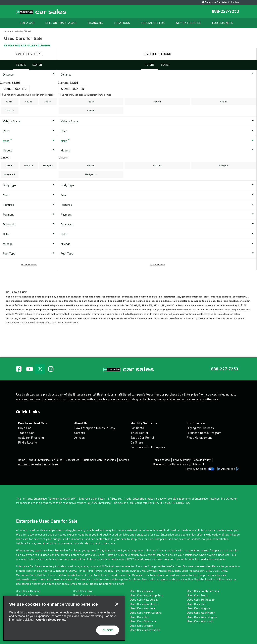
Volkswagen (197, 571)
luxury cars (108, 543)
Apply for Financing (31, 438)
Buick (216, 571)
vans (93, 566)
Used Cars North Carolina (146, 613)
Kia (143, 571)
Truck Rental (139, 433)
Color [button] (29, 234)
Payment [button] (29, 215)
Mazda (163, 571)
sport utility (50, 543)
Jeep (185, 571)
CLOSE (108, 630)
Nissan (125, 571)
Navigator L (10, 174)
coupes (206, 539)
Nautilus (29, 166)
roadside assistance (212, 559)
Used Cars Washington (201, 613)
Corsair (10, 166)
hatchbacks (23, 543)
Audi (96, 575)
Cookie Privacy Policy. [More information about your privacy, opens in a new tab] (51, 620)
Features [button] (29, 205)
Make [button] (29, 141)
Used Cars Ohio (140, 617)
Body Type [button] (29, 185)
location (210, 579)
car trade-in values (99, 579)
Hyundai (135, 571)
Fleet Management (199, 438)
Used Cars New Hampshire (147, 595)
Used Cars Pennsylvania (145, 630)
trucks (84, 566)
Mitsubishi (174, 571)
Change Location (15, 89)
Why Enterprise (188, 23)
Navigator (48, 166)
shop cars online (182, 579)
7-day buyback (106, 550)
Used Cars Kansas (84, 595)
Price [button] (29, 131)
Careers (80, 433)
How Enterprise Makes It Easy (95, 428)
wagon (36, 543)
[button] (29, 265)
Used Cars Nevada (141, 591)
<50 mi (29, 102)
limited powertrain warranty (152, 559)
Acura (89, 575)
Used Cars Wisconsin (200, 621)
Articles (80, 438)
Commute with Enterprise (148, 447)
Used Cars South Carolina (203, 591)
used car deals (179, 530)
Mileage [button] (29, 244)
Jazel (55, 464)
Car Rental (138, 428)
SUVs (105, 566)
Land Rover (118, 575)
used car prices (177, 539)
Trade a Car (26, 433)
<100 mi (10, 110)
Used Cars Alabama (28, 591)
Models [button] (29, 151)
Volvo (62, 575)
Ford (90, 571)
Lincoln (53, 575)
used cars (73, 566)
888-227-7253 (225, 11)
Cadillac (42, 575)
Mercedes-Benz (26, 575)
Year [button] (29, 195)
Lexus (80, 575)
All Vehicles (17, 31)
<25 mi (10, 102)
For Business (223, 23)
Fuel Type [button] (29, 254)
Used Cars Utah (197, 604)
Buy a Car (24, 428)
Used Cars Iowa (83, 591)
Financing (95, 23)
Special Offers (153, 23)
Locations (122, 23)
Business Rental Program (204, 433)
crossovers (65, 543)
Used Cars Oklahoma (143, 621)
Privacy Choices (196, 469)
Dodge (108, 571)
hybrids (78, 543)
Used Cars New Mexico (144, 604)
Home (7, 31)
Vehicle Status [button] (29, 122)
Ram (116, 571)
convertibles (220, 539)
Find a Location (28, 442)
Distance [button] (29, 75)
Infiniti (71, 575)
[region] (64, 618)
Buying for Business (200, 428)
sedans (196, 539)
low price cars (207, 575)
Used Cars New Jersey (144, 600)
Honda (82, 571)
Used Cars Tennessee (201, 600)
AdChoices (228, 469)
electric (89, 543)
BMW (224, 571)
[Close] (117, 604)
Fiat (129, 575)
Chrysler (152, 571)
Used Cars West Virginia (202, 617)
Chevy (72, 571)
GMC (209, 571)
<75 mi (48, 102)
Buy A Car (27, 23)
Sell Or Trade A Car (61, 23)
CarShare (137, 442)
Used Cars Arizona (28, 595)
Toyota (98, 571)
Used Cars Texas (197, 595)
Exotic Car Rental (142, 438)
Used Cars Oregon (141, 626)
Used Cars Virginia (198, 608)
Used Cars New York (143, 608)
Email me (76, 584)
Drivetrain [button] (29, 225)
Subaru (105, 575)
